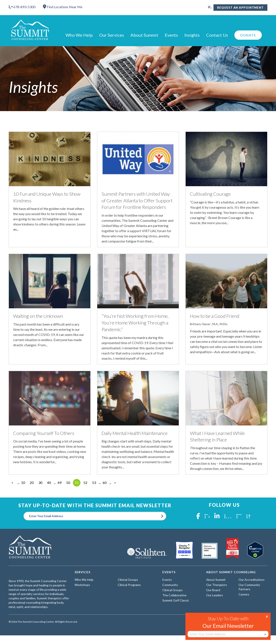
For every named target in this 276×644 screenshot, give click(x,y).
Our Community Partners (249, 587)
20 (32, 483)
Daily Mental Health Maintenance (135, 433)
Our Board (213, 590)
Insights (192, 35)
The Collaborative (174, 595)
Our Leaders (215, 595)
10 (23, 483)
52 (85, 483)
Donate (248, 35)
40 (49, 483)
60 (105, 483)
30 (40, 483)
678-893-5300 (22, 7)
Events (171, 35)
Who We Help (79, 35)
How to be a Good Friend (215, 316)
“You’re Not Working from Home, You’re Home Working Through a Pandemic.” (135, 323)
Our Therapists (217, 585)
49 (60, 483)
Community (170, 585)
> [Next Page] (115, 483)
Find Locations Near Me (63, 7)
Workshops (82, 585)
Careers (244, 594)
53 (94, 483)
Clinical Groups (128, 580)
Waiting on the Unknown (38, 316)
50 (68, 483)
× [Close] (267, 616)
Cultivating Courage (210, 194)
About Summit (144, 35)
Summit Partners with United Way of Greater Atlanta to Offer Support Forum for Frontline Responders (137, 201)
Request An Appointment (240, 8)
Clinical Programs (129, 585)
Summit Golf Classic (176, 600)
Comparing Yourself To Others (44, 433)
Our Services (112, 35)
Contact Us (217, 35)
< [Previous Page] (12, 483)
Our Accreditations (252, 580)
